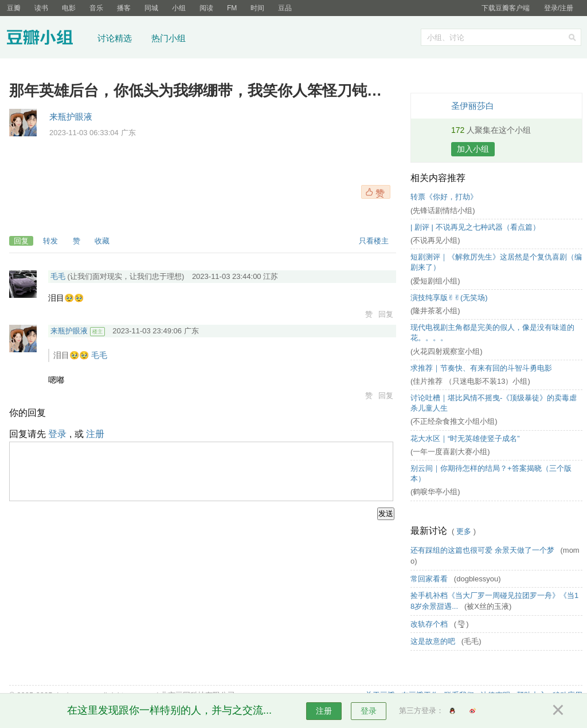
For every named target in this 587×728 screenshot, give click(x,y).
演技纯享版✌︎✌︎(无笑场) (449, 298)
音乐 (96, 8)
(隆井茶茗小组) (435, 311)
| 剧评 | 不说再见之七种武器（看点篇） (475, 227)
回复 (21, 241)
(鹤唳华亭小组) (435, 492)
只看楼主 (374, 241)
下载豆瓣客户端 (506, 8)
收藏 (102, 241)
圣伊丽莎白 (473, 106)
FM (232, 8)
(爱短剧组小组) (435, 281)
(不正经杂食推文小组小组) (454, 421)
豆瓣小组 (48, 39)
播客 (124, 8)
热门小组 (169, 38)
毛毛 (58, 276)
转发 (50, 241)
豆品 (285, 8)
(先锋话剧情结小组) (443, 210)
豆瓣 (14, 8)
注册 (95, 434)
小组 (179, 8)
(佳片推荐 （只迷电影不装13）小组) (470, 381)
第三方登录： (421, 711)
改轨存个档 (430, 624)
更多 (464, 531)
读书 (41, 8)
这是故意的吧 (434, 641)
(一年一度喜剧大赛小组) (450, 452)
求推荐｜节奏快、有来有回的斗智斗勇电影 (481, 368)
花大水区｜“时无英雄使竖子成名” (465, 438)
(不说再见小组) (435, 240)
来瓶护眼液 (71, 117)
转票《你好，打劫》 (444, 197)
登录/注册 (559, 8)
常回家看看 (430, 579)
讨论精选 (115, 38)
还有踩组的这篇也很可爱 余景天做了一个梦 (483, 550)
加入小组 (473, 149)
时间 (257, 8)
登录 (57, 434)
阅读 (206, 8)
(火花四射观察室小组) (447, 351)
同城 (151, 8)
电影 (69, 8)
